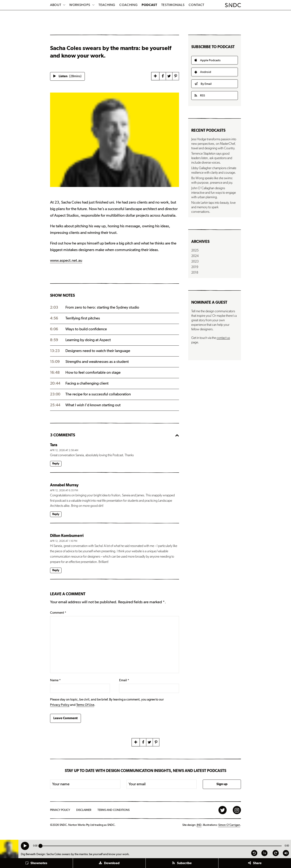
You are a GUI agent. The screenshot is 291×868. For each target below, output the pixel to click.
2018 (195, 273)
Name (55, 680)
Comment (58, 613)
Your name (61, 784)
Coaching (128, 5)
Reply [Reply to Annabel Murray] (56, 514)
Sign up (222, 784)
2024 (195, 256)
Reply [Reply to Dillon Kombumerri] (56, 570)
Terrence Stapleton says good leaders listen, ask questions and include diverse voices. (212, 158)
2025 (195, 250)
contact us (223, 338)
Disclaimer (84, 810)
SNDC (233, 5)
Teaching (107, 5)
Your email (137, 784)
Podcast (149, 5)
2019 (195, 267)
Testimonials (173, 5)
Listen (67, 76)
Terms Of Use (85, 705)
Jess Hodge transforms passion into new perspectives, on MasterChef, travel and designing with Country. (214, 144)
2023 (195, 261)
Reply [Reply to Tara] (56, 464)
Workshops (80, 5)
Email (124, 680)
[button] (36, 863)
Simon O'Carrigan (229, 825)
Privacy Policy (60, 705)
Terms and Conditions (114, 810)
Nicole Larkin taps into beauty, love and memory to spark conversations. (213, 207)
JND (199, 825)
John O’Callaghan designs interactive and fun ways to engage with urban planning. (214, 193)
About (56, 5)
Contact (196, 5)
